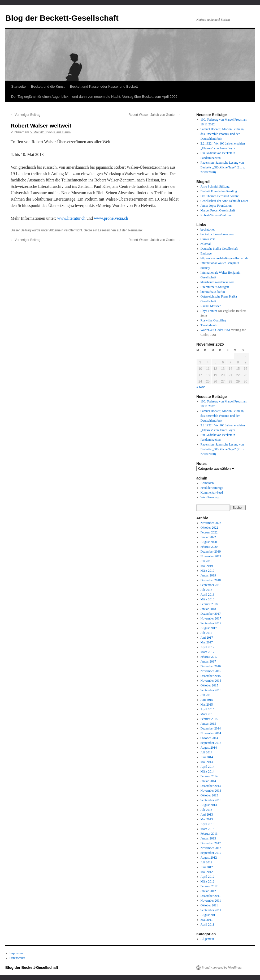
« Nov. (201, 387)
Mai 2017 (207, 642)
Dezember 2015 (211, 676)
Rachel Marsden (211, 306)
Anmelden (207, 483)
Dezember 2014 (211, 728)
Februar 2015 (209, 719)
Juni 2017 (207, 638)
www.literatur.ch (71, 218)
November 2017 (211, 618)
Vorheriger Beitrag (25, 115)
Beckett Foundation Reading (219, 191)
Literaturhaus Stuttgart (215, 287)
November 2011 (211, 901)
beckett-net (208, 230)
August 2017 (209, 628)
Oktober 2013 (209, 795)
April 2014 (207, 767)
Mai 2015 (207, 705)
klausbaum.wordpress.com (218, 282)
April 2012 (207, 877)
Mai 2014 (207, 762)
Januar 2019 (208, 575)
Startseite (18, 86)
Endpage (206, 253)
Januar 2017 (208, 661)
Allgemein (56, 230)
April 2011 (207, 924)
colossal (206, 244)
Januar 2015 (208, 724)
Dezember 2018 (211, 580)
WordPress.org (210, 497)
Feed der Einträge (212, 488)
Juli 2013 (206, 810)
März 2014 (207, 771)
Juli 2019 (206, 561)
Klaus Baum (62, 132)
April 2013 (207, 824)
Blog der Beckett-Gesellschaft (62, 18)
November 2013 (211, 791)
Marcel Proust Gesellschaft (218, 210)
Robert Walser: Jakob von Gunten (154, 115)
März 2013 (207, 829)
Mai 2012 (207, 872)
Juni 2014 (207, 757)
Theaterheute (209, 325)
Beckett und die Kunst (48, 86)
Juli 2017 (206, 633)
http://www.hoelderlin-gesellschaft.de (225, 258)
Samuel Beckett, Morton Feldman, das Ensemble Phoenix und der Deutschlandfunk (223, 134)
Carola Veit (208, 239)
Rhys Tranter (209, 311)
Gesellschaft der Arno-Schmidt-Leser (224, 201)
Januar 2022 (208, 537)
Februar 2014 (209, 776)
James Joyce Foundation (216, 206)
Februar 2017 (209, 657)
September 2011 (211, 910)
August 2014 (209, 748)
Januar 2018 (208, 609)
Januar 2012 (208, 891)
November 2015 (211, 681)
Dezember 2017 (211, 614)
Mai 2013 (207, 819)
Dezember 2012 (211, 843)
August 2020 (209, 542)
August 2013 (209, 805)
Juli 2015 (206, 695)
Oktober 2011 (209, 905)
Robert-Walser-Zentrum (216, 215)
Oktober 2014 (209, 738)
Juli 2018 (206, 590)
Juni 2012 (207, 867)
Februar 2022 (209, 532)
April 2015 (207, 709)
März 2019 (207, 571)
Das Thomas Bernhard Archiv (220, 196)
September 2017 (211, 623)
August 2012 (209, 858)
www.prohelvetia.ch (111, 218)
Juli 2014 (206, 752)
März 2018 (207, 599)
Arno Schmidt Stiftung (215, 186)
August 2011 (209, 915)
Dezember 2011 (211, 896)
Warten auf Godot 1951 (216, 330)
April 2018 (207, 595)
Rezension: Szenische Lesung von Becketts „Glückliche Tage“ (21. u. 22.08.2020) (223, 167)
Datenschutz (17, 958)
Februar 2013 (209, 834)
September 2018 (211, 585)
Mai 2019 (207, 566)
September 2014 (211, 743)
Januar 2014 (208, 781)
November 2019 (211, 556)
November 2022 (211, 523)
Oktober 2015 (209, 685)
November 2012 (211, 848)
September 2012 (211, 853)
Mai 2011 (207, 920)
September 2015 (211, 690)
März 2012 (207, 881)
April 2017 (207, 647)
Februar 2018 (209, 604)
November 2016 (211, 671)
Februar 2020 (209, 547)
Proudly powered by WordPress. (222, 968)
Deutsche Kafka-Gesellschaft (219, 249)
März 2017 (207, 652)
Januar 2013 (208, 838)
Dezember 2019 (211, 551)
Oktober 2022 (209, 528)
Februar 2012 (209, 886)
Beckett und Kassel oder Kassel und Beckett (104, 86)
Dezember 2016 (211, 666)
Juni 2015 (207, 700)
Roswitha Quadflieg (213, 320)
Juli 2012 (206, 862)
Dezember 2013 (211, 786)
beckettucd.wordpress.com (218, 234)
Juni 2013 (207, 814)
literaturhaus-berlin (213, 292)
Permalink (135, 230)
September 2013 (211, 800)
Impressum (17, 953)
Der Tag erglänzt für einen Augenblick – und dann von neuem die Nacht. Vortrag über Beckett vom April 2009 (94, 97)
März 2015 (207, 714)
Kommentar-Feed (212, 493)
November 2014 (211, 733)
